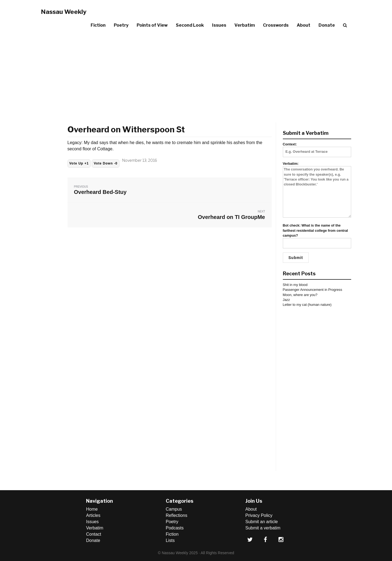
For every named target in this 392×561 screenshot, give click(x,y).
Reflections (177, 515)
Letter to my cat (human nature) (307, 305)
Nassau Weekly (64, 12)
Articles (93, 515)
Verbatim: (317, 190)
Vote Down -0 (105, 163)
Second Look (190, 25)
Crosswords (276, 25)
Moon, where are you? (300, 295)
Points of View (152, 25)
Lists (170, 540)
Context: (317, 148)
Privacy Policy (259, 515)
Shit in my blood (295, 285)
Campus (174, 509)
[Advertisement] (196, 73)
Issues (219, 25)
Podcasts (175, 528)
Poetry (121, 25)
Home (92, 509)
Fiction (98, 25)
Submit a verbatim (263, 528)
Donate (327, 25)
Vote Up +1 (79, 163)
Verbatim (245, 25)
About (304, 25)
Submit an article (261, 522)
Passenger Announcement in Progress (313, 290)
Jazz (286, 300)
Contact (94, 534)
